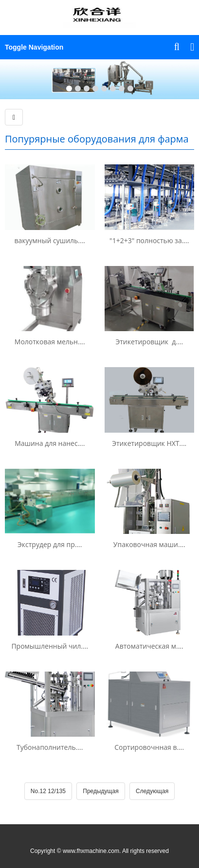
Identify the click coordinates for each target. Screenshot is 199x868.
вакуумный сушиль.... (50, 240)
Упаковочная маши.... (149, 544)
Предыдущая (100, 791)
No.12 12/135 (48, 791)
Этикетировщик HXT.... (149, 443)
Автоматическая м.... (149, 646)
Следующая (152, 791)
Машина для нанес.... (50, 443)
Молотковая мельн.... (50, 342)
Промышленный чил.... (50, 646)
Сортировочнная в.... (149, 747)
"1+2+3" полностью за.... (149, 240)
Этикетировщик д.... (149, 342)
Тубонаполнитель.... (50, 747)
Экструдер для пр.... (50, 544)
